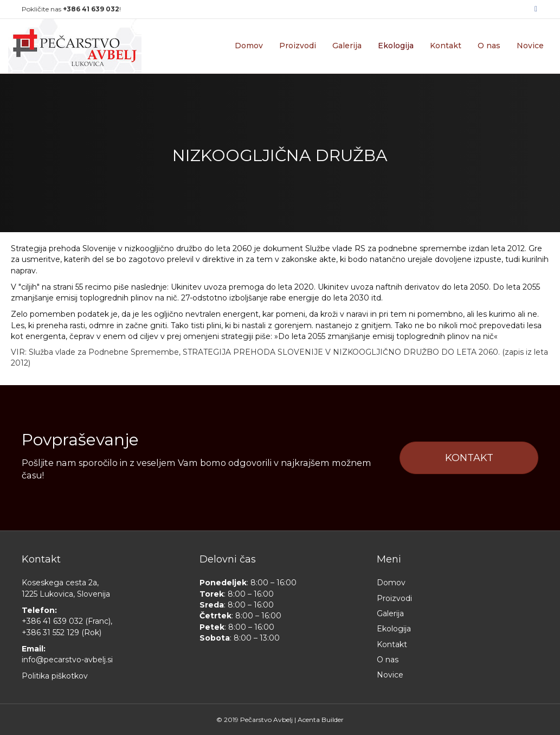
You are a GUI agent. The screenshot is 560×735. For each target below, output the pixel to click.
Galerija (347, 46)
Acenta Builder (321, 720)
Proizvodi (298, 46)
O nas (489, 46)
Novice (530, 46)
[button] (469, 458)
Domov (249, 46)
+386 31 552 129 (50, 632)
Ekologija (396, 46)
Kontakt (446, 46)
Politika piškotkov (55, 676)
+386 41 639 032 (52, 621)
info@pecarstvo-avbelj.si (67, 660)
